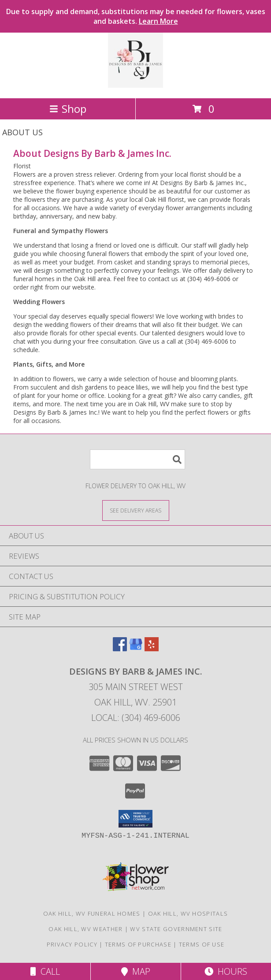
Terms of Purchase (138, 944)
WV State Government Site (176, 929)
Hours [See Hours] (226, 971)
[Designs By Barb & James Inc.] (135, 85)
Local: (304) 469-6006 (136, 718)
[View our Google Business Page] (136, 648)
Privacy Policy (72, 944)
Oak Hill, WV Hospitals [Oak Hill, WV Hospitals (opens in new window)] (188, 913)
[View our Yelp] (152, 648)
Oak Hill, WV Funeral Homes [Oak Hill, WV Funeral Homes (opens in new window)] (92, 913)
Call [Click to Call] (45, 971)
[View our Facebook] (120, 648)
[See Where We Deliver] (136, 510)
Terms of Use (202, 944)
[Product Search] (137, 459)
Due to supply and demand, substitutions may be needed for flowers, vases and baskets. (136, 16)
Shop (68, 109)
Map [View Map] (136, 971)
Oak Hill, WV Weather (85, 929)
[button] (135, 819)
